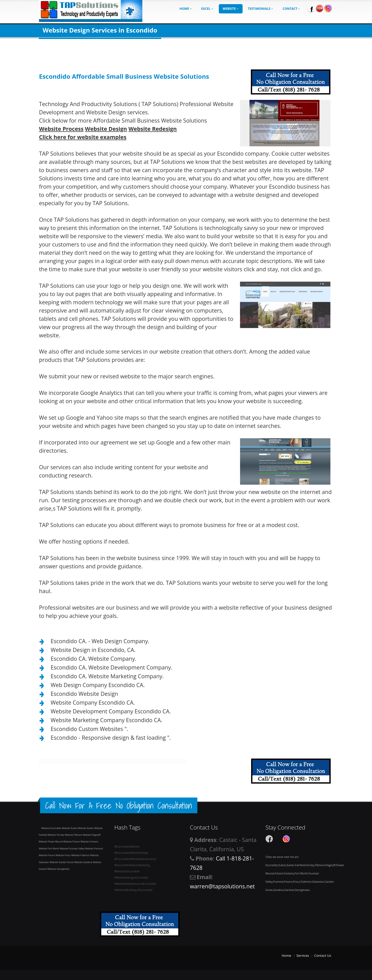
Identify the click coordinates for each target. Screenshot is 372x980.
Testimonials (261, 9)
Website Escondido (52, 828)
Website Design (106, 129)
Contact (291, 9)
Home (186, 9)
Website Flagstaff (91, 835)
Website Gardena (83, 862)
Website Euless (70, 828)
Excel (207, 9)
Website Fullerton (81, 855)
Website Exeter (86, 828)
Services (303, 955)
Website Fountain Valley (72, 848)
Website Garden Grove (62, 862)
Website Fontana (89, 842)
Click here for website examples (83, 137)
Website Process (61, 129)
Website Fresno (47, 855)
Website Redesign (153, 129)
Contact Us (323, 955)
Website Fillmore (74, 835)
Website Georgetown (59, 869)
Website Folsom (72, 842)
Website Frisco (63, 855)
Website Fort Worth (49, 848)
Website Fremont (94, 848)
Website (231, 9)
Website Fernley (56, 835)
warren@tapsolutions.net (222, 886)
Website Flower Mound (51, 842)
